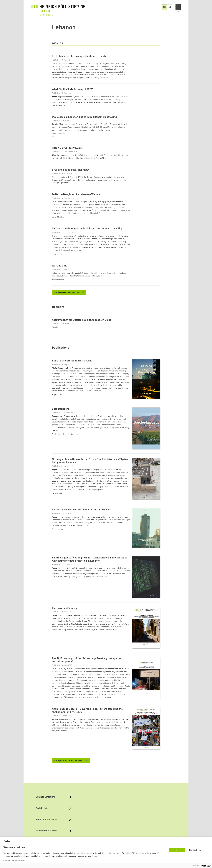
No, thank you (195, 850)
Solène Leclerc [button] (58, 547)
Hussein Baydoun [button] (70, 452)
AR (170, 7)
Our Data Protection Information (15, 860)
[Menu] (178, 7)
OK (177, 850)
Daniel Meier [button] (57, 452)
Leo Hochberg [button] (58, 512)
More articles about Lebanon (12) (69, 302)
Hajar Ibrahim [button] (58, 413)
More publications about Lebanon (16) (71, 779)
